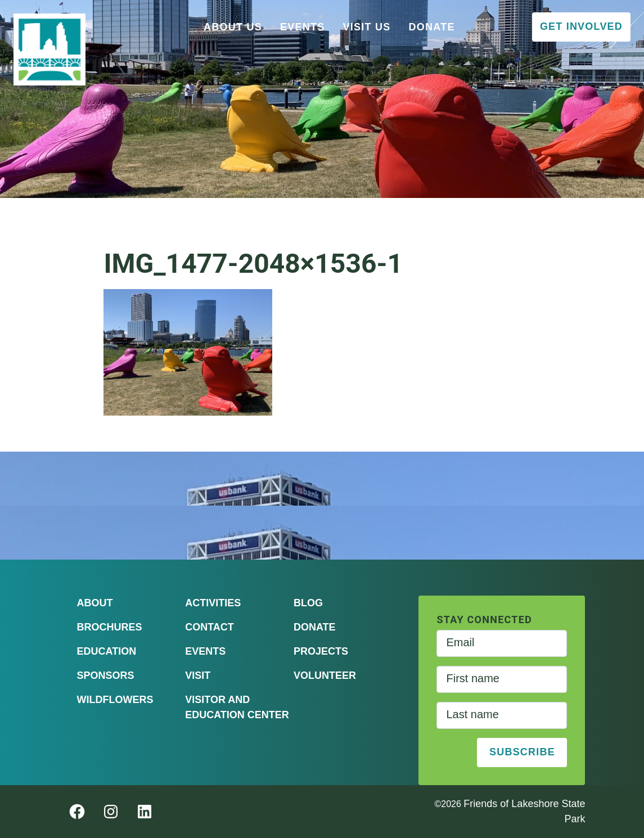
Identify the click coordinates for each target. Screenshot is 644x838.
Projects (321, 651)
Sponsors (106, 675)
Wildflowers (115, 700)
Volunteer (325, 675)
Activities (213, 603)
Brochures (110, 627)
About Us (233, 27)
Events (303, 27)
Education (107, 651)
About (95, 603)
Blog (308, 603)
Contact (210, 627)
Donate (432, 27)
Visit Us (367, 27)
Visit (198, 675)
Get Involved (581, 26)
